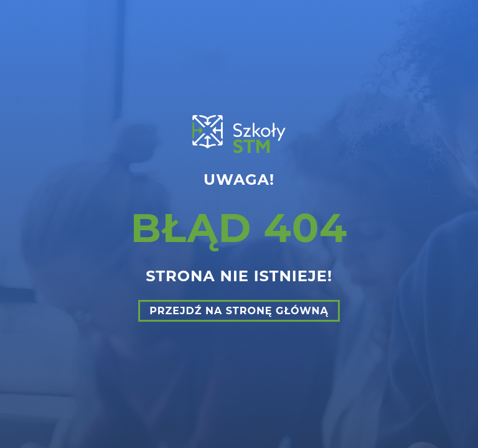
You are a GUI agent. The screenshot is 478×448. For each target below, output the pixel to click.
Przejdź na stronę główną (239, 311)
